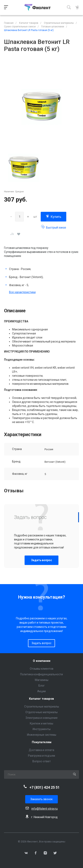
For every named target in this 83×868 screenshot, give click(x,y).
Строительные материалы (42, 707)
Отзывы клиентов (42, 669)
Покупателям (42, 742)
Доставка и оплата (41, 750)
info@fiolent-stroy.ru (45, 809)
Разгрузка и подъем (41, 756)
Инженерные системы (42, 735)
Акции (41, 691)
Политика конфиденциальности (41, 674)
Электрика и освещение (41, 718)
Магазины (42, 680)
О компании (42, 661)
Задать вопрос (41, 560)
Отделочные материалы (41, 712)
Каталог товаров (41, 699)
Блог (42, 686)
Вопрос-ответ (42, 761)
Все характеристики (22, 292)
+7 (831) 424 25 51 (45, 787)
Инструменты (42, 729)
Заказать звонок (41, 799)
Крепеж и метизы (41, 723)
